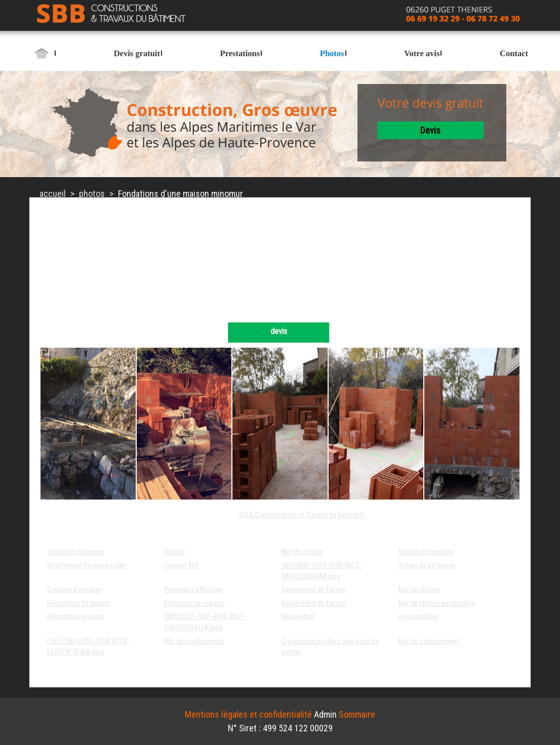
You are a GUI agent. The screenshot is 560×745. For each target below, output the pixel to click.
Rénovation (298, 617)
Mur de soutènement (194, 641)
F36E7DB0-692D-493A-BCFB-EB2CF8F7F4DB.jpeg (88, 647)
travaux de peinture (426, 552)
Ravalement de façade (314, 590)
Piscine (175, 552)
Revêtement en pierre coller (87, 566)
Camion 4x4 (181, 566)
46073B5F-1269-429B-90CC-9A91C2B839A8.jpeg (322, 571)
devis (430, 130)
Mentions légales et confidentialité (248, 714)
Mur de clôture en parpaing (437, 604)
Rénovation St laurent (79, 604)
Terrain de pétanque (75, 552)
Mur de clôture (302, 552)
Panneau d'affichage (193, 590)
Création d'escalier (74, 590)
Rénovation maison (75, 617)
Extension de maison (194, 604)
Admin (325, 714)
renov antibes (418, 617)
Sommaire (357, 714)
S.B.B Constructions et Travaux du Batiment (302, 515)
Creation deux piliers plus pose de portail (330, 647)
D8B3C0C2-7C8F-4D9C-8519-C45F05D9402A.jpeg (205, 622)
